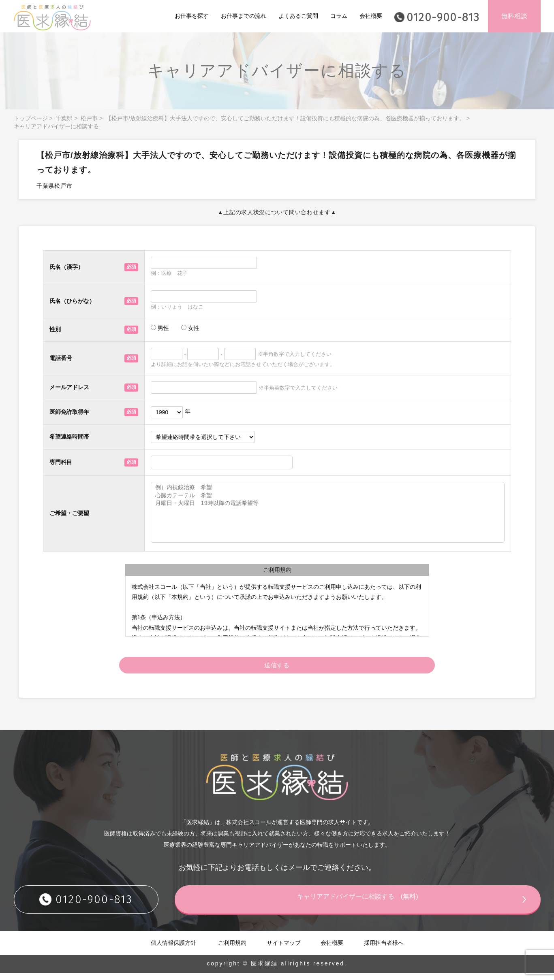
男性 (160, 328)
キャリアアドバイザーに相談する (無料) (385, 906)
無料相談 (514, 16)
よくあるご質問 (298, 16)
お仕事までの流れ (244, 16)
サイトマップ (284, 950)
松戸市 (89, 118)
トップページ (31, 118)
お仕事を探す (192, 16)
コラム (339, 16)
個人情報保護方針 (173, 950)
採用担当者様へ (384, 950)
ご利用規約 (232, 950)
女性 (190, 328)
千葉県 (64, 118)
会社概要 (371, 16)
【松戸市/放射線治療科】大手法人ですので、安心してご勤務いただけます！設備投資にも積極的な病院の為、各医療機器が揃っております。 (285, 118)
